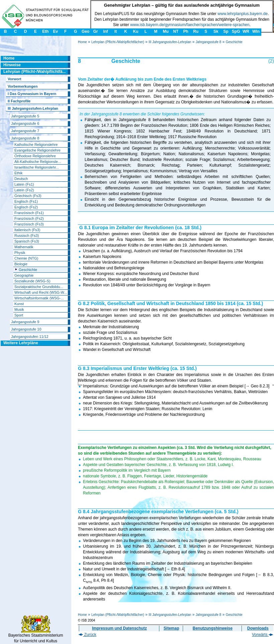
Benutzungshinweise (213, 628)
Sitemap (172, 628)
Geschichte (234, 42)
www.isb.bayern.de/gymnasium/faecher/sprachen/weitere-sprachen (190, 25)
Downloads (258, 628)
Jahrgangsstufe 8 (208, 42)
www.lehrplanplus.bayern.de (243, 14)
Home (82, 42)
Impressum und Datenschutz (119, 628)
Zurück (87, 635)
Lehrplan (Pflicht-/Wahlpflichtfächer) (118, 42)
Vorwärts (263, 635)
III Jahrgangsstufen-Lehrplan (170, 42)
